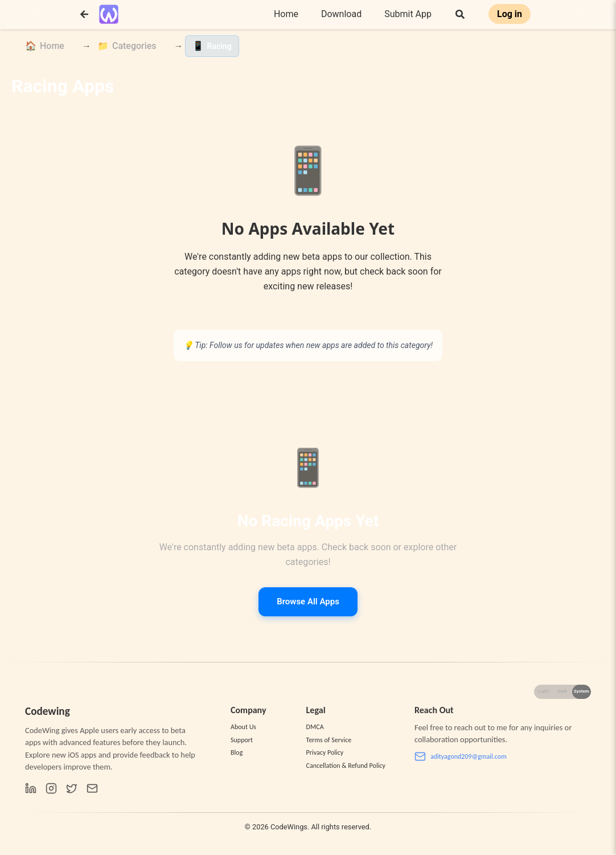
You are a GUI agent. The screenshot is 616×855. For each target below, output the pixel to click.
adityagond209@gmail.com (461, 756)
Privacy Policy (325, 752)
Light (544, 691)
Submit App (408, 14)
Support (242, 740)
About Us (243, 727)
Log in (510, 14)
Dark (563, 691)
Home (286, 14)
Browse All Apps (308, 602)
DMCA (315, 727)
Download (341, 14)
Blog (237, 752)
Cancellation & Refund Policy (346, 766)
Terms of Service (329, 740)
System (582, 691)
